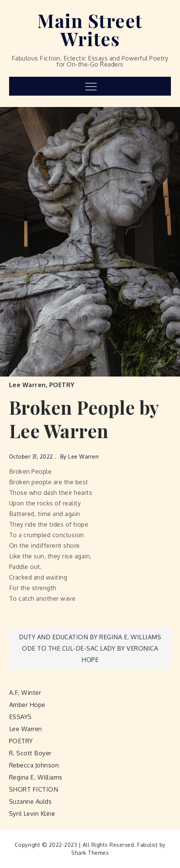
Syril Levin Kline (32, 814)
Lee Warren (27, 385)
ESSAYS (20, 717)
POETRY (62, 385)
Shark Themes (90, 853)
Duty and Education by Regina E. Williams (90, 637)
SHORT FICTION (34, 789)
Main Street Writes (90, 29)
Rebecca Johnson (34, 765)
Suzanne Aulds (31, 801)
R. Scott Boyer (30, 753)
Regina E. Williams (36, 777)
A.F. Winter (25, 693)
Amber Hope (27, 705)
